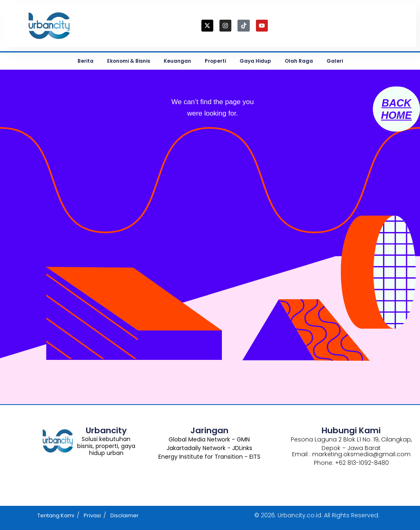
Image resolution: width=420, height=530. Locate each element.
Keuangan (177, 61)
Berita (86, 61)
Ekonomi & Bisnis (129, 61)
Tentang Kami (56, 515)
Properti (215, 61)
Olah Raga (299, 61)
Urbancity (106, 430)
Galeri (335, 61)
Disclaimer (124, 515)
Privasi (92, 515)
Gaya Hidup (255, 61)
